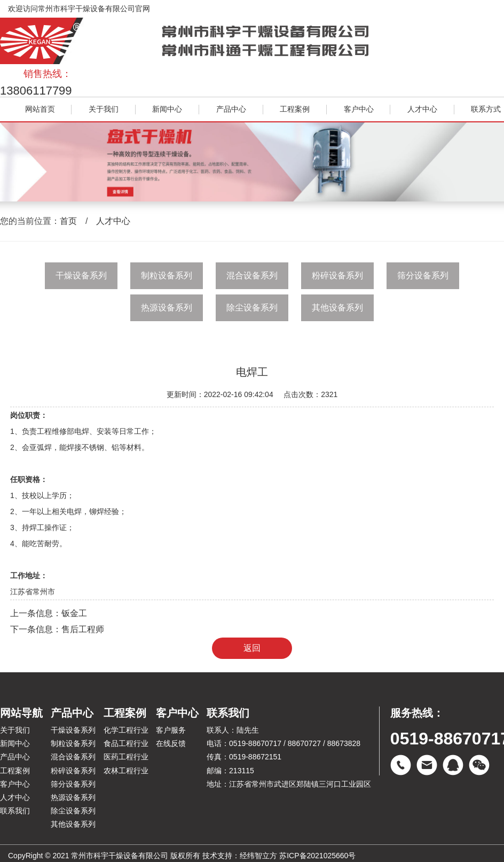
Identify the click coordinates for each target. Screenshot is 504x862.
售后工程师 (83, 629)
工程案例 (295, 109)
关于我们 (104, 109)
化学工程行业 (126, 730)
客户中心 (359, 109)
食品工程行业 (126, 743)
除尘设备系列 (252, 308)
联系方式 (486, 109)
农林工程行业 (126, 771)
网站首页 (40, 109)
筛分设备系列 (423, 275)
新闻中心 (167, 109)
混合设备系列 (252, 275)
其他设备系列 (337, 308)
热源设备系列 (167, 308)
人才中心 (422, 109)
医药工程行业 (126, 757)
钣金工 (74, 613)
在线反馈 (171, 743)
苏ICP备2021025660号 (317, 856)
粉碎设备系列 (337, 275)
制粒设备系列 (167, 275)
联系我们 (15, 811)
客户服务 (171, 730)
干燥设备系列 (81, 275)
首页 (68, 221)
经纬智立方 (258, 856)
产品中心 (231, 109)
